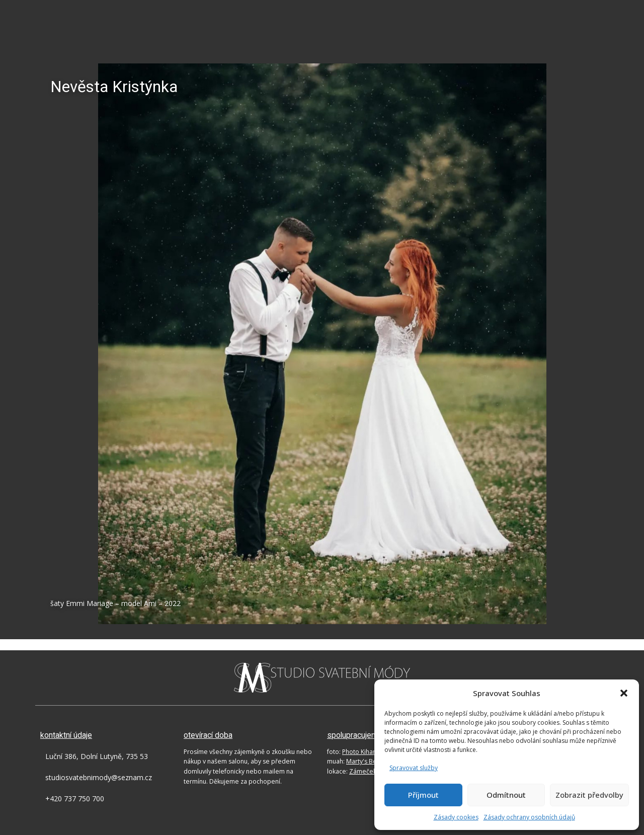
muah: (358, 761)
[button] (624, 693)
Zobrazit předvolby (589, 795)
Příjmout (423, 795)
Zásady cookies (456, 817)
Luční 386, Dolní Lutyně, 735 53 (97, 756)
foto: (353, 752)
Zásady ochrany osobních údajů (529, 817)
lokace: (366, 771)
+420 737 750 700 (75, 799)
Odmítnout (506, 795)
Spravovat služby (414, 768)
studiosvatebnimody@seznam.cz (99, 777)
